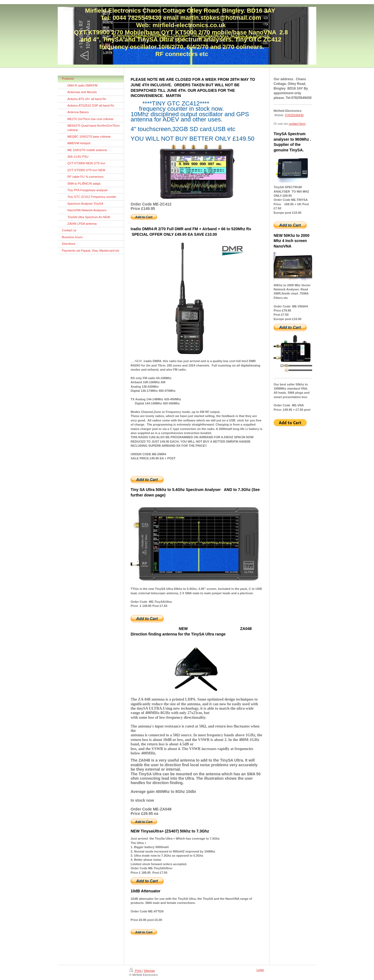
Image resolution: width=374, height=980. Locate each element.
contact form (297, 124)
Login (260, 970)
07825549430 (294, 115)
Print (136, 971)
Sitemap (149, 971)
